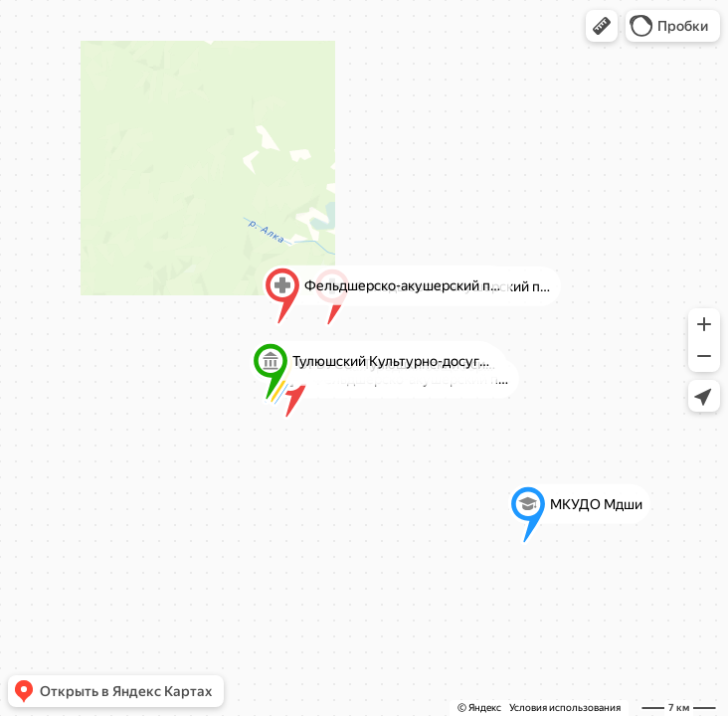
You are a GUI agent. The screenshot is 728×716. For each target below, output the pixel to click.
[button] (602, 26)
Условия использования (565, 708)
